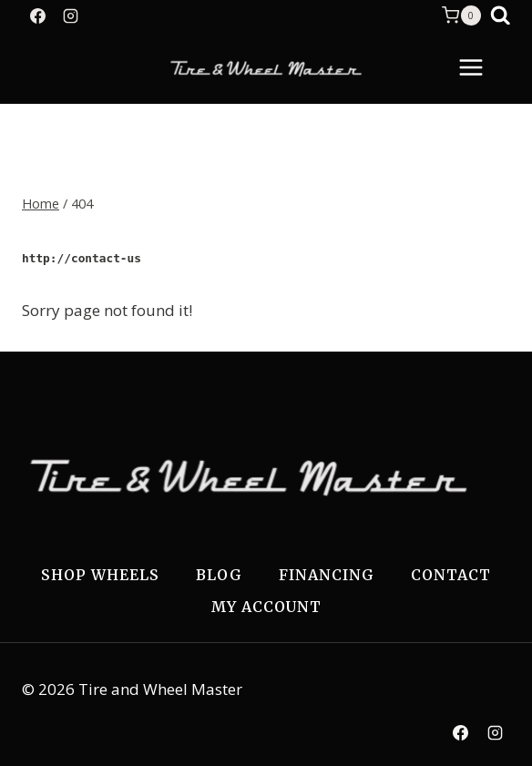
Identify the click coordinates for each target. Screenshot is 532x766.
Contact (451, 575)
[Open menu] (480, 67)
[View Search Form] (501, 16)
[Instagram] (70, 15)
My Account (266, 607)
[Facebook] (37, 15)
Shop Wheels (100, 575)
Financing (327, 575)
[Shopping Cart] (461, 15)
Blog (219, 575)
